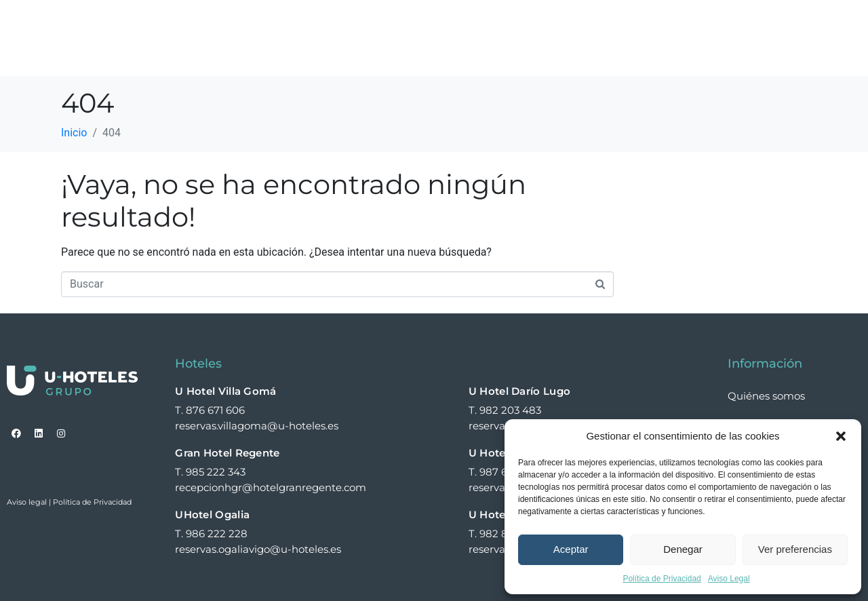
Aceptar (571, 549)
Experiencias (573, 23)
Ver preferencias (795, 549)
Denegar (683, 549)
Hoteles (372, 23)
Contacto (314, 54)
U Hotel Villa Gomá (225, 391)
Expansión (669, 22)
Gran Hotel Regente (227, 453)
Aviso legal (27, 502)
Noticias (746, 22)
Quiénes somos (466, 22)
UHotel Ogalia (212, 515)
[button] (841, 436)
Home (302, 22)
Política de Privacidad (662, 579)
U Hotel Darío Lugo (519, 391)
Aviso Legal (729, 579)
